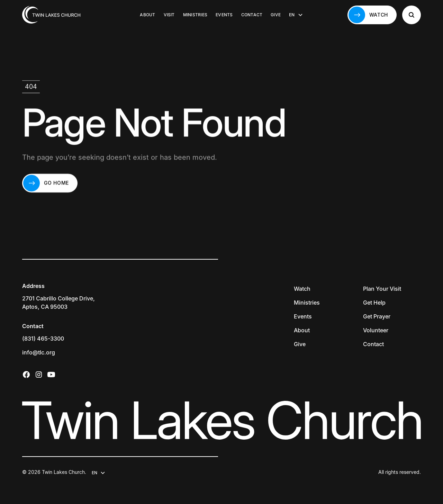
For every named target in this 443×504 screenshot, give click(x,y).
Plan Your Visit (382, 289)
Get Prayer (377, 316)
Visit (169, 15)
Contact (252, 15)
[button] (296, 15)
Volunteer (376, 330)
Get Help (374, 303)
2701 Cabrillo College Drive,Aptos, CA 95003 (58, 303)
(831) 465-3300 (43, 339)
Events (224, 15)
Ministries (195, 15)
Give (276, 15)
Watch (302, 289)
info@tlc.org (39, 352)
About (147, 15)
